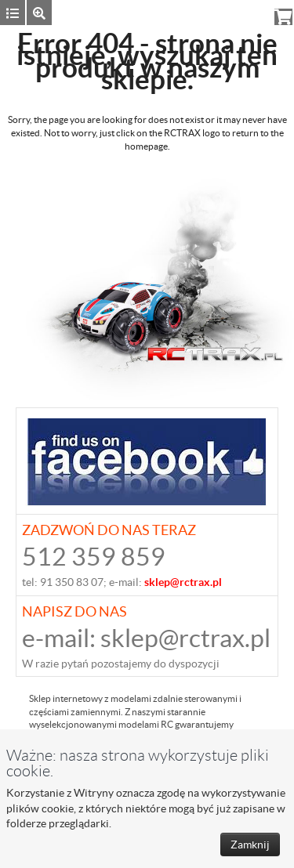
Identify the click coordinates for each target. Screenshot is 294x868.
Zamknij (250, 844)
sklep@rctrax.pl (185, 638)
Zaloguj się (171, 12)
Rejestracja (236, 12)
